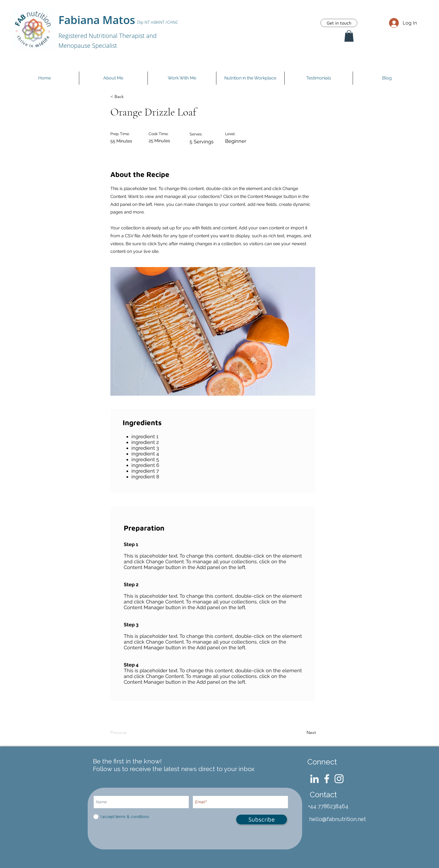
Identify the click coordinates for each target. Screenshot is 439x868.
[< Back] (128, 97)
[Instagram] (339, 779)
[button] (349, 36)
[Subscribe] (262, 820)
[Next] (302, 733)
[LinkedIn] (314, 779)
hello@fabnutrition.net (338, 819)
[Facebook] (327, 779)
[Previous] (128, 733)
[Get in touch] (339, 23)
